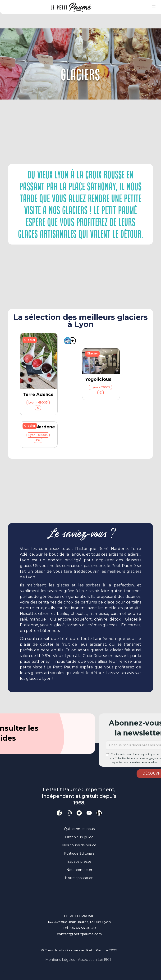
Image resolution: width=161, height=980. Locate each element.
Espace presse (79, 862)
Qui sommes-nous (79, 829)
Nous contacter (79, 870)
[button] (154, 7)
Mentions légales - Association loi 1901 (78, 960)
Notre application (79, 878)
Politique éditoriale (79, 853)
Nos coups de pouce (79, 845)
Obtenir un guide (79, 837)
